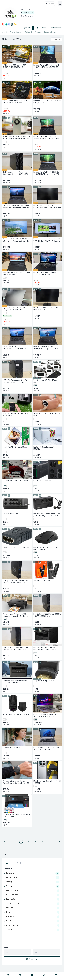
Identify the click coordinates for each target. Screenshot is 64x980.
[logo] (8, 976)
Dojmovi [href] (28, 32)
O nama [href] (38, 32)
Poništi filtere (32, 959)
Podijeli (50, 4)
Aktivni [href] (4, 32)
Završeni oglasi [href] (16, 32)
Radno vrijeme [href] (50, 32)
